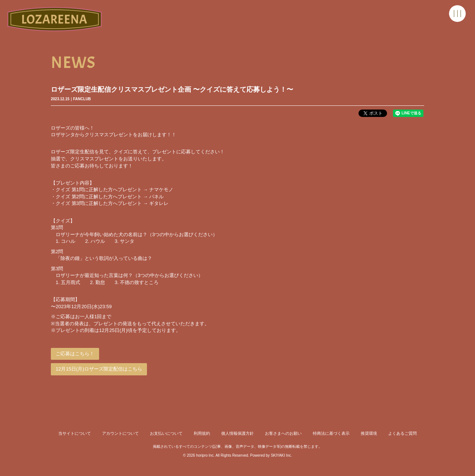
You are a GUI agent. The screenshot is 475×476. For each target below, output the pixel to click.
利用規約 (202, 433)
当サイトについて (75, 433)
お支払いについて (166, 433)
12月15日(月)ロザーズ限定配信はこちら (99, 369)
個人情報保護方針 (237, 433)
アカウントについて (120, 433)
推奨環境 (369, 433)
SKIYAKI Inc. (281, 455)
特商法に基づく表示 (331, 433)
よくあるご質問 (402, 433)
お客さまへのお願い (283, 433)
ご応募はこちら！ (75, 354)
